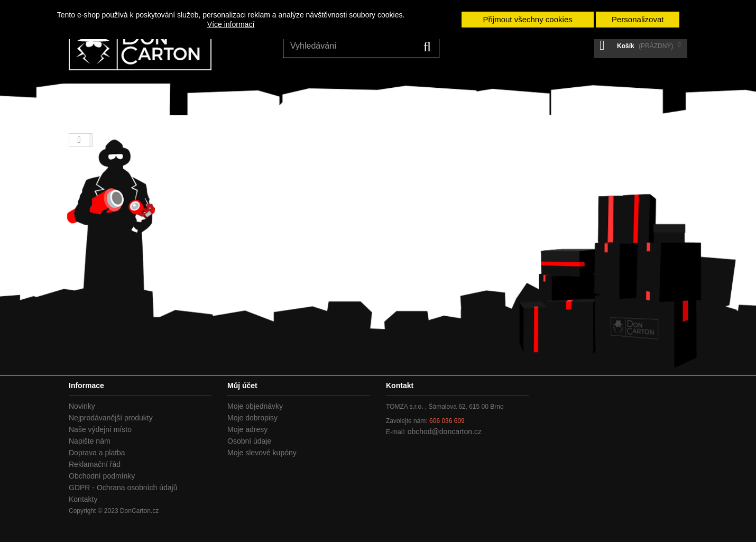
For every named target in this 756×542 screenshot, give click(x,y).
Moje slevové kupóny (262, 453)
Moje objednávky (255, 406)
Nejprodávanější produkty (111, 418)
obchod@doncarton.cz (445, 431)
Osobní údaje (249, 441)
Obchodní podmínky (102, 476)
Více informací (231, 24)
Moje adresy (247, 429)
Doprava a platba (97, 453)
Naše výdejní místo (100, 429)
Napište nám (90, 441)
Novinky (82, 406)
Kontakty (83, 499)
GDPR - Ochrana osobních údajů (123, 488)
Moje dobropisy (252, 418)
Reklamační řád (95, 464)
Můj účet (242, 385)
